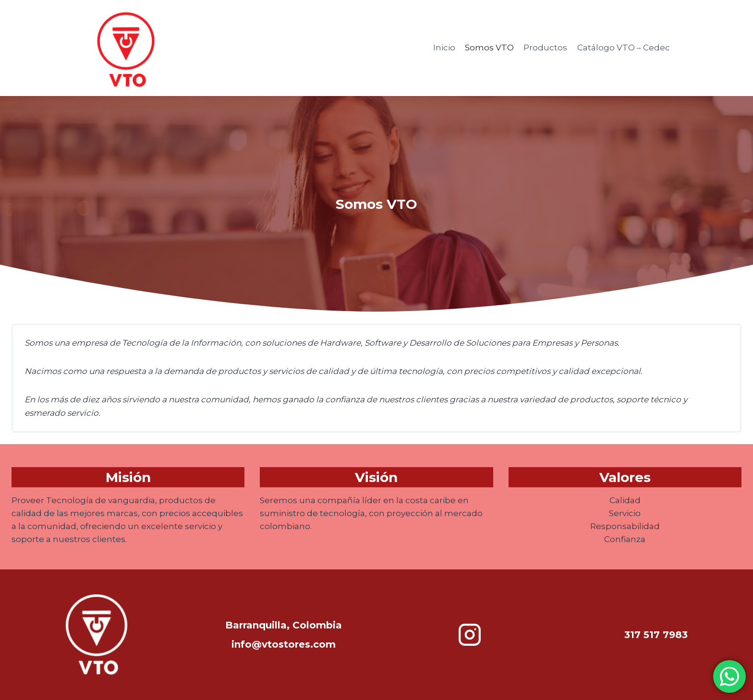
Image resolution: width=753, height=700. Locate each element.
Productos (545, 48)
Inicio (444, 48)
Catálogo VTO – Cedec (624, 48)
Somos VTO (489, 48)
